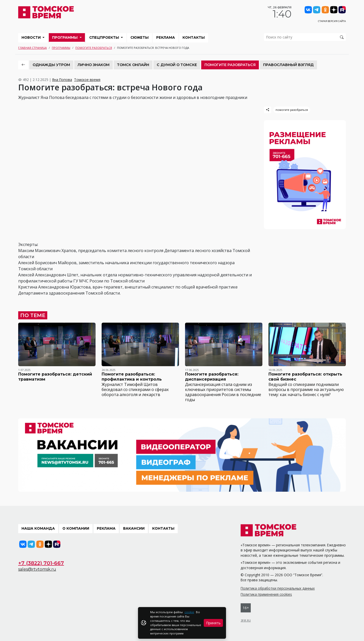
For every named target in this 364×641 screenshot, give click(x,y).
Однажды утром (51, 65)
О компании (76, 528)
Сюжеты (140, 37)
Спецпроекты (105, 37)
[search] (305, 37)
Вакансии (134, 528)
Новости (32, 37)
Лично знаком (94, 65)
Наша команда (38, 528)
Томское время (87, 80)
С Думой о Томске (177, 65)
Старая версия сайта (332, 21)
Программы (65, 37)
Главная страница (32, 48)
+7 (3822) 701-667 (41, 563)
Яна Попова (62, 80)
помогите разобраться (292, 110)
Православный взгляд (288, 65)
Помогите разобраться (94, 48)
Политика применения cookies (266, 594)
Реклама (166, 37)
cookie (189, 612)
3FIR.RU (246, 620)
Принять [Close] (213, 623)
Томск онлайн (133, 65)
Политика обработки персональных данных (278, 588)
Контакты (194, 37)
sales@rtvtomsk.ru (37, 569)
